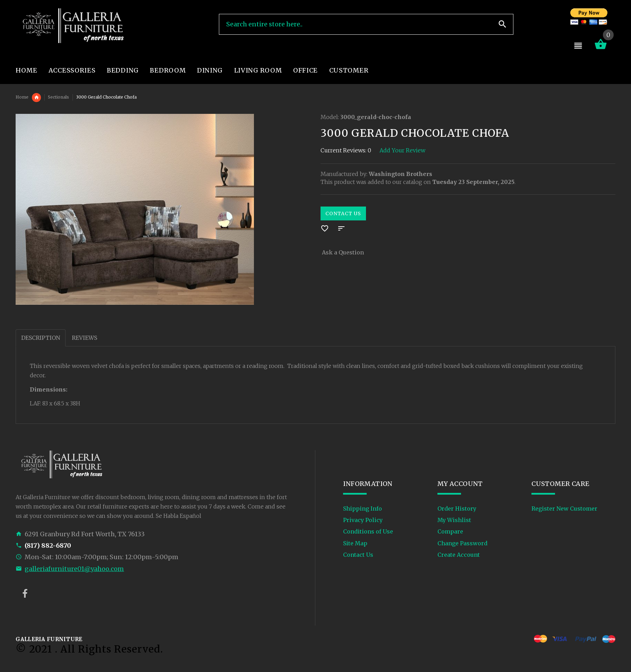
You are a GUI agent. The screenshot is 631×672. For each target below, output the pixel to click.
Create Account (459, 555)
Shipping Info (363, 509)
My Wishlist (454, 520)
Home (22, 97)
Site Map (355, 543)
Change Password (462, 543)
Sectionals (58, 97)
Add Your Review (402, 150)
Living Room (36, 98)
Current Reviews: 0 (346, 150)
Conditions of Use (368, 531)
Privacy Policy (363, 520)
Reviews (84, 338)
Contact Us (343, 213)
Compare (450, 531)
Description (41, 338)
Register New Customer (564, 509)
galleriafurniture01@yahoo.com (74, 569)
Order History (457, 509)
